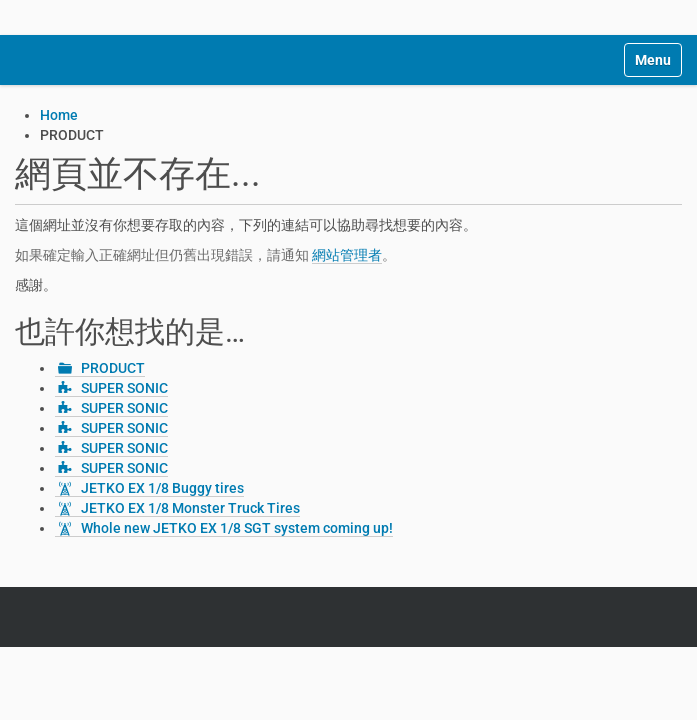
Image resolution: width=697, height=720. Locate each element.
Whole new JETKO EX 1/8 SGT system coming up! (237, 528)
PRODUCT (113, 368)
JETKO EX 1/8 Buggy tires (162, 488)
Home (59, 115)
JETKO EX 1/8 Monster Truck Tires (190, 508)
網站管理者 (347, 255)
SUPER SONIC (124, 388)
